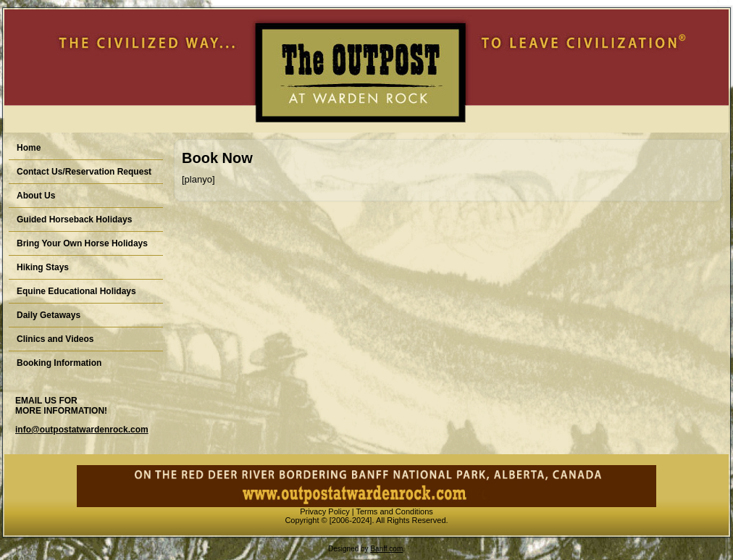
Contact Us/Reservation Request (84, 172)
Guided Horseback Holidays (74, 220)
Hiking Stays (43, 267)
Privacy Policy (324, 511)
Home (29, 148)
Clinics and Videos (55, 339)
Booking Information (59, 363)
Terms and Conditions (394, 511)
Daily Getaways (49, 315)
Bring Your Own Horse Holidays (82, 243)
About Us (36, 196)
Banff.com (386, 549)
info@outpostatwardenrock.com (82, 430)
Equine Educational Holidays (76, 291)
